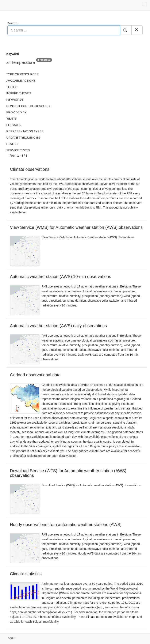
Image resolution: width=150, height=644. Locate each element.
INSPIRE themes (19, 93)
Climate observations (30, 169)
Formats (13, 125)
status (12, 144)
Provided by (16, 112)
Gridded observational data (35, 375)
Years (11, 119)
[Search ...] (64, 30)
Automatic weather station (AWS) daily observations (58, 326)
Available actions (21, 81)
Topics (12, 87)
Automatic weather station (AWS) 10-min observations (60, 277)
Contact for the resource (29, 106)
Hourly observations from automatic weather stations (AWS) (66, 525)
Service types (18, 150)
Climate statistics (26, 574)
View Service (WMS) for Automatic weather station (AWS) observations (76, 227)
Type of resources (22, 74)
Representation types (25, 131)
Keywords (15, 100)
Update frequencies (23, 138)
